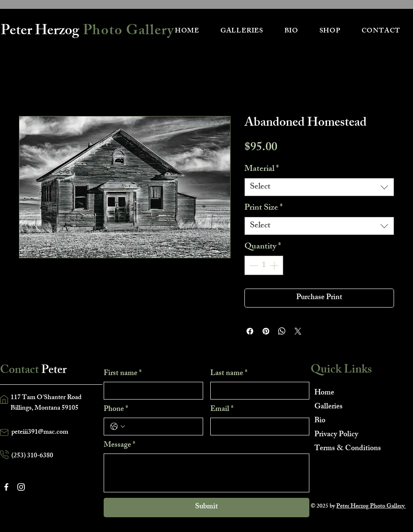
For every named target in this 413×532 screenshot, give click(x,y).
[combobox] (319, 187)
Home (324, 393)
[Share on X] (298, 331)
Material (262, 169)
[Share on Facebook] (250, 331)
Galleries (329, 407)
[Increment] (275, 265)
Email (222, 410)
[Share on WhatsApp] (282, 331)
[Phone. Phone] (162, 427)
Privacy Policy (336, 435)
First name (123, 374)
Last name (229, 374)
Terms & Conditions (344, 449)
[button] (242, 31)
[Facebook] (6, 487)
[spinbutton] (264, 265)
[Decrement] (253, 265)
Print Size (264, 208)
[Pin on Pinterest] (266, 331)
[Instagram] (21, 487)
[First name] (151, 391)
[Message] (206, 473)
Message (119, 446)
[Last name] (257, 391)
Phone (116, 410)
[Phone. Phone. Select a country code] (118, 427)
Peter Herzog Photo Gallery (371, 506)
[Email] (257, 427)
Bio (320, 421)
